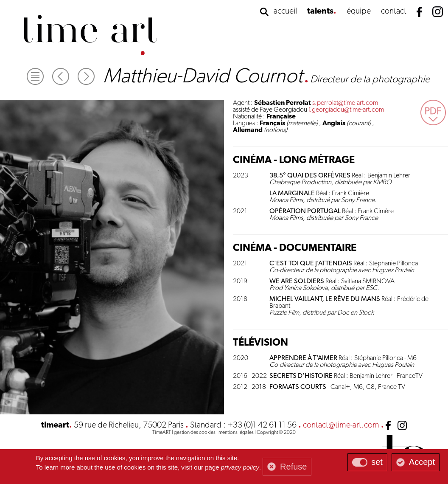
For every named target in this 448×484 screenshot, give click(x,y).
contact (394, 11)
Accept (422, 462)
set (377, 462)
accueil (285, 11)
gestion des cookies (195, 433)
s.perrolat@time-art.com (345, 103)
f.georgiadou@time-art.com (346, 110)
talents (320, 11)
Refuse (293, 467)
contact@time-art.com (341, 425)
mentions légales (236, 433)
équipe (359, 11)
